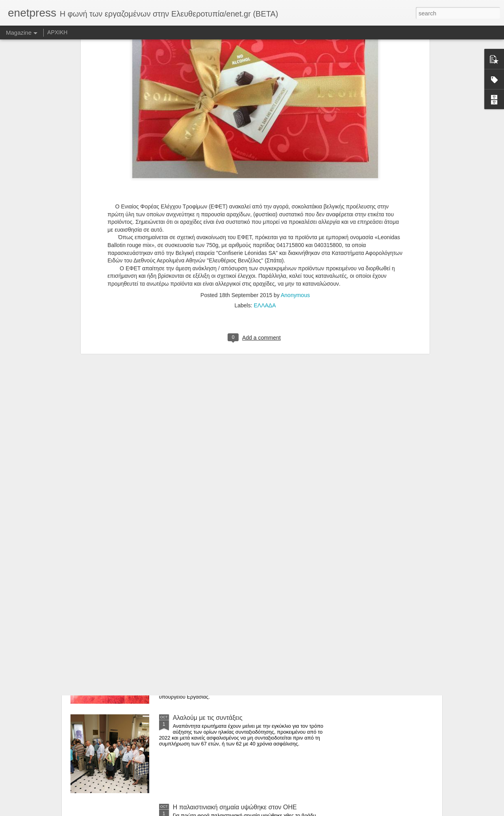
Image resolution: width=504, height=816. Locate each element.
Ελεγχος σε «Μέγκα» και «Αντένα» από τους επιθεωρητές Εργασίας (235, 632)
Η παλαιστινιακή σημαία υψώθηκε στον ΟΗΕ (235, 807)
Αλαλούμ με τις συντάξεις (208, 718)
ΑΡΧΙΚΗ (57, 32)
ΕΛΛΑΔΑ (265, 199)
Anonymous (295, 188)
